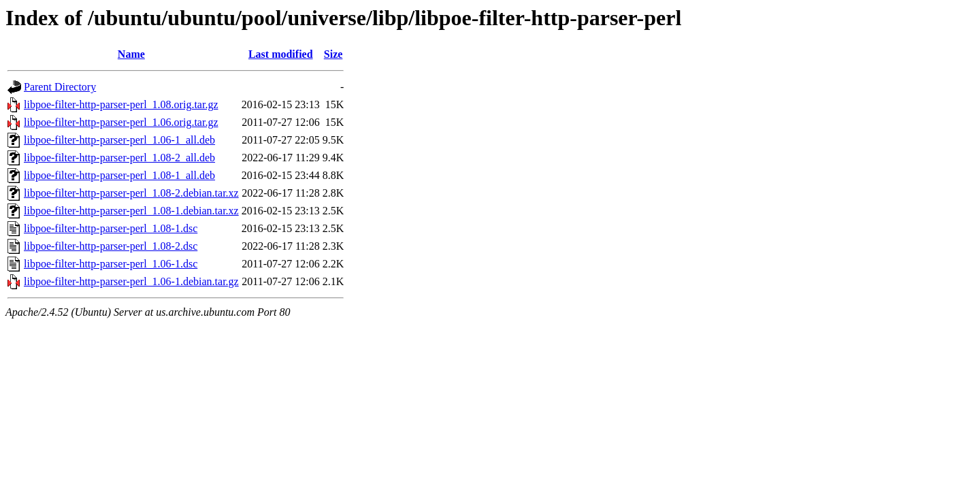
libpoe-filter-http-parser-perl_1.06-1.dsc (111, 264)
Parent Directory (60, 87)
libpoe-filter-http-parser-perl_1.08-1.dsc (111, 228)
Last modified (281, 54)
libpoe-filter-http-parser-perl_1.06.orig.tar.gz (121, 122)
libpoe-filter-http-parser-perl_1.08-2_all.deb (119, 158)
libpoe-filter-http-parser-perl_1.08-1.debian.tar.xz (131, 211)
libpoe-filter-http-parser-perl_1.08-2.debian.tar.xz (131, 193)
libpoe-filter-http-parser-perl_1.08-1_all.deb (119, 175)
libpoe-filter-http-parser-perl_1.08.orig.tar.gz (121, 104)
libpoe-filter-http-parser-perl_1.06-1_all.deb (119, 140)
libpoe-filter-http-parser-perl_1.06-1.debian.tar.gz (131, 281)
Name (131, 54)
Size (333, 54)
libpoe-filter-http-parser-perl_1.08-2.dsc (111, 246)
